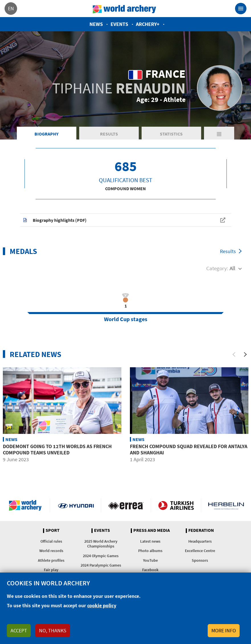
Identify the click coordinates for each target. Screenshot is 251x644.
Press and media (152, 530)
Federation (201, 530)
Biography (46, 134)
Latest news (150, 541)
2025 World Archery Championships (101, 544)
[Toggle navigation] (241, 9)
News (96, 24)
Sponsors (200, 560)
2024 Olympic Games (101, 556)
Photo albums (150, 551)
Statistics (171, 134)
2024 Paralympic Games (101, 565)
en (11, 8)
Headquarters (200, 541)
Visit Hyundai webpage (76, 505)
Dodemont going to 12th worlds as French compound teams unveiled (57, 449)
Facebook (150, 570)
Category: (217, 268)
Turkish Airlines (176, 505)
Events (119, 24)
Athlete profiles (51, 560)
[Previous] (234, 354)
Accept (19, 630)
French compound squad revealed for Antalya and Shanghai (189, 449)
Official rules (51, 541)
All (232, 268)
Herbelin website (226, 505)
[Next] (245, 354)
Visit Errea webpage (126, 505)
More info (224, 630)
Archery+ (148, 24)
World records (51, 551)
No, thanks (53, 630)
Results (109, 134)
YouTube (150, 560)
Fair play (51, 570)
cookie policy (102, 605)
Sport (53, 530)
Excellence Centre (200, 551)
